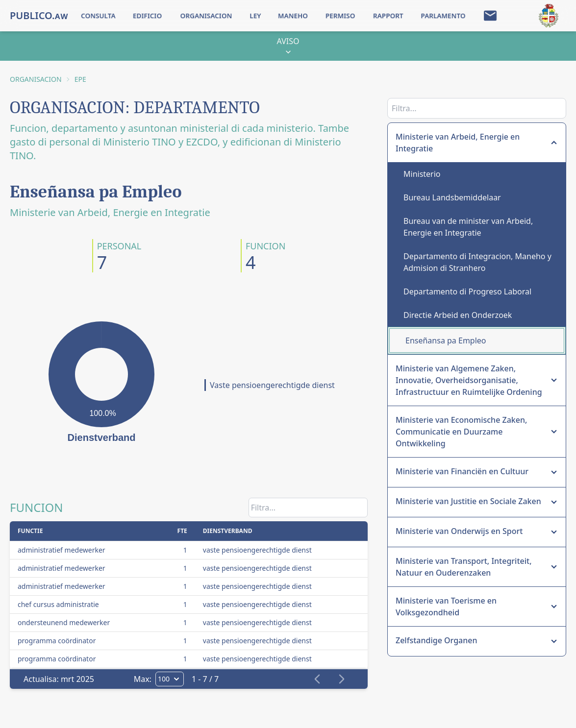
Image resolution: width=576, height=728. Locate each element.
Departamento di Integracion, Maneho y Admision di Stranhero (477, 262)
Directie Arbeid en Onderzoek (458, 315)
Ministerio (422, 174)
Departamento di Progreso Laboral (467, 291)
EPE (80, 79)
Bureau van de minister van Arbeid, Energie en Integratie (468, 227)
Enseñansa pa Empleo (446, 340)
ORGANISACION (36, 79)
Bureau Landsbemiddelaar (452, 197)
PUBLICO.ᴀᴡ (39, 15)
